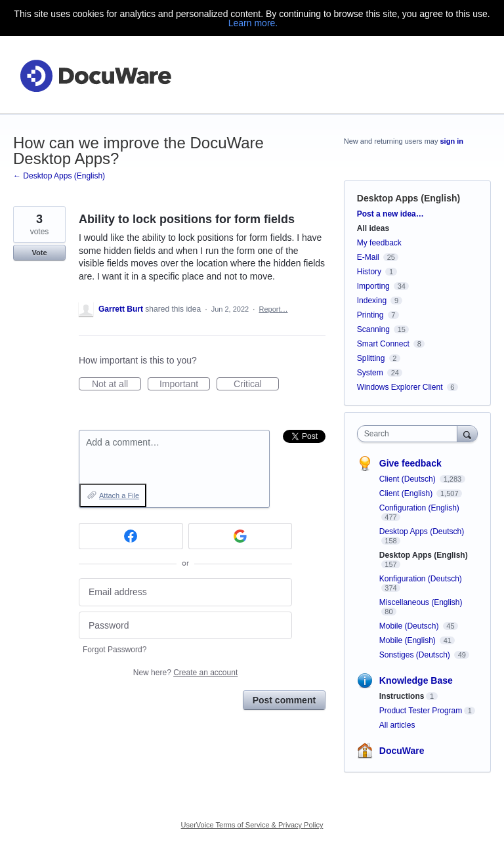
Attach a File (119, 495)
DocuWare (402, 751)
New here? (185, 673)
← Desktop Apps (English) (59, 176)
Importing (373, 286)
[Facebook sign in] (131, 536)
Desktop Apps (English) (409, 198)
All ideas (373, 228)
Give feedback (410, 463)
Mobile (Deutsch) (410, 626)
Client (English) (407, 493)
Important (185, 385)
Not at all (116, 385)
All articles (397, 725)
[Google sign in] (241, 536)
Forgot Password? (115, 650)
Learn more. (253, 23)
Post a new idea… (390, 214)
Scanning (373, 329)
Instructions (402, 696)
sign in (452, 141)
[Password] (185, 626)
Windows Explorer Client (400, 387)
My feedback (379, 243)
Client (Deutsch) (409, 479)
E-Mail (368, 257)
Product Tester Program (421, 711)
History (369, 272)
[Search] (467, 433)
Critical (256, 385)
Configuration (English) (419, 508)
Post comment (284, 700)
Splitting (371, 358)
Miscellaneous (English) (421, 602)
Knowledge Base (416, 680)
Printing (370, 315)
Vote (39, 253)
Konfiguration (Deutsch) (421, 579)
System (370, 373)
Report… (273, 309)
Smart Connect (383, 344)
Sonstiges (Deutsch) (416, 655)
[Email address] (185, 592)
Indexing (372, 301)
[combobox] (410, 434)
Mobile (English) (409, 640)
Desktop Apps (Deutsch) (422, 532)
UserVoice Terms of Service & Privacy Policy (252, 825)
